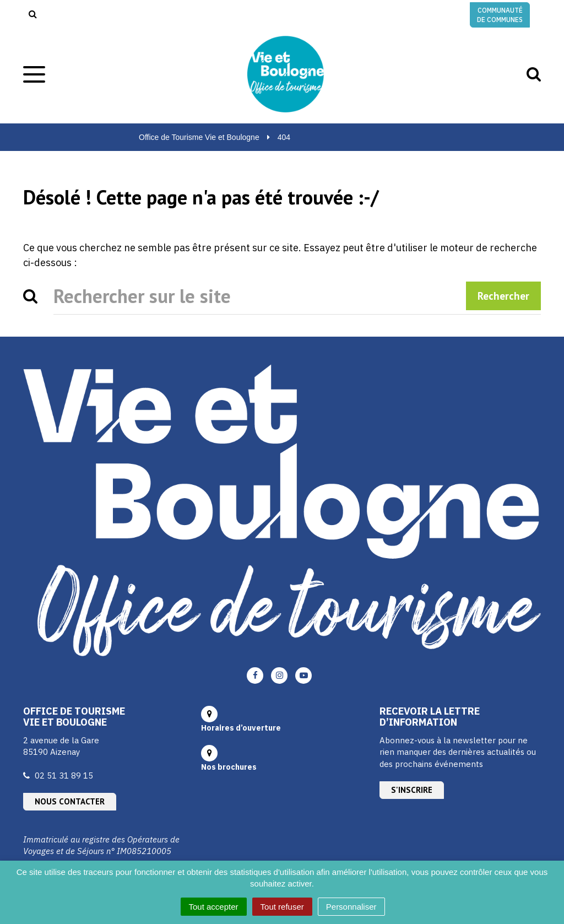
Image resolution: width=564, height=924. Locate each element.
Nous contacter (70, 801)
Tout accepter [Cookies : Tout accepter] (214, 907)
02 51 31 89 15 (64, 776)
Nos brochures (229, 767)
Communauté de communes (500, 15)
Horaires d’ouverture (241, 728)
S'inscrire (412, 790)
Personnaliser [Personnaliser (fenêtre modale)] (351, 907)
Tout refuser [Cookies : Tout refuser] (282, 907)
